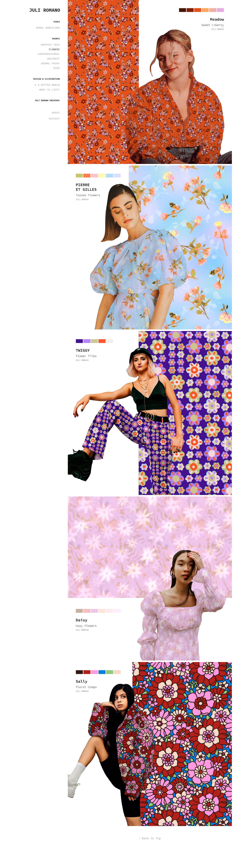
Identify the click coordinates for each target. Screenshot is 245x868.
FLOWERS (54, 49)
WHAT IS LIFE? (50, 90)
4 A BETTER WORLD (47, 85)
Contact (54, 118)
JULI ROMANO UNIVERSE (47, 100)
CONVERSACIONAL (49, 54)
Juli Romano (45, 10)
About (56, 113)
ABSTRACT (53, 59)
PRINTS (56, 39)
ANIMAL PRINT (50, 63)
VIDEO (57, 22)
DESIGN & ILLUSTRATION (47, 79)
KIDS (57, 68)
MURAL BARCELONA (48, 28)
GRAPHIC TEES (50, 45)
